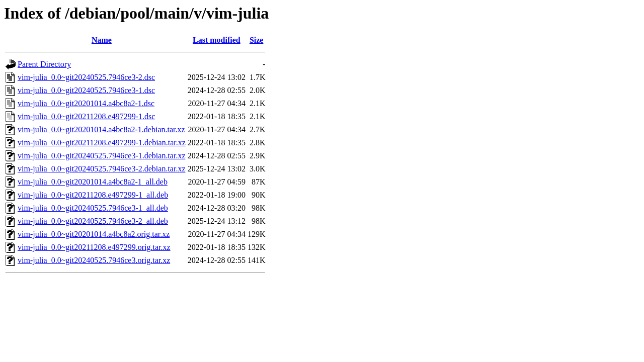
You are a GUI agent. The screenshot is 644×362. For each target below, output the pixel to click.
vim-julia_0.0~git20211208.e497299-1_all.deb (93, 195)
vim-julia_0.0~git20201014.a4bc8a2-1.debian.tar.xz (101, 129)
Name (102, 40)
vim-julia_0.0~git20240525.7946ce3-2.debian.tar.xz (101, 169)
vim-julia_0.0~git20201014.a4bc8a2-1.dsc (86, 103)
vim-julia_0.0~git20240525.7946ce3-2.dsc (86, 77)
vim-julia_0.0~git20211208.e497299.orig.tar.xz (94, 247)
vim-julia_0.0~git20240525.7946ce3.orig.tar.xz (94, 260)
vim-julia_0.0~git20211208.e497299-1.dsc (86, 116)
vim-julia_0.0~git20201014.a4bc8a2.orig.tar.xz (94, 234)
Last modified (217, 40)
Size (257, 40)
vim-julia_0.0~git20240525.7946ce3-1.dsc (86, 90)
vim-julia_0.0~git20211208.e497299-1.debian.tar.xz (102, 143)
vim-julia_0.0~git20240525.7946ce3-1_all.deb (93, 208)
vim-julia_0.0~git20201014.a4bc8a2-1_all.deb (93, 182)
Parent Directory (44, 64)
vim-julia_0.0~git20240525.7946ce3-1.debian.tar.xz (101, 156)
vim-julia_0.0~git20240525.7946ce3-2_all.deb (93, 221)
